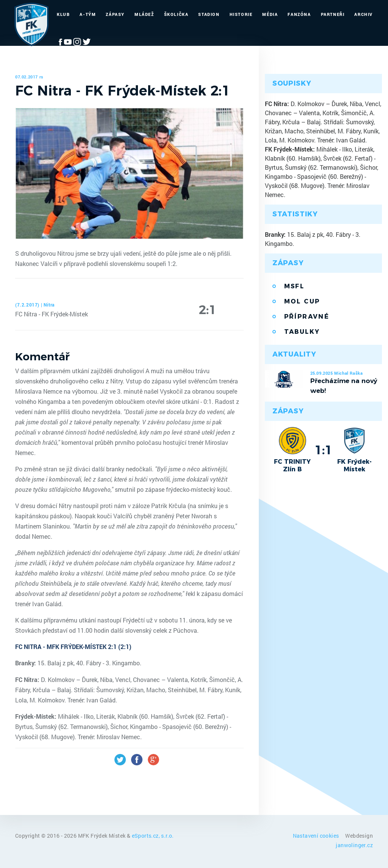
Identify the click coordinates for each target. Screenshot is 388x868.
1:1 (323, 450)
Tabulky (302, 332)
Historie (241, 14)
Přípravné (307, 317)
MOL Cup (302, 301)
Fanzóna (299, 14)
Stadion (209, 14)
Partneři (333, 14)
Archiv (364, 14)
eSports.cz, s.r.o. (153, 836)
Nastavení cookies (317, 836)
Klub (63, 14)
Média (270, 14)
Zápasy (115, 14)
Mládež (144, 14)
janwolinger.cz (354, 845)
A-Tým (88, 14)
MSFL (294, 286)
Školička (176, 14)
